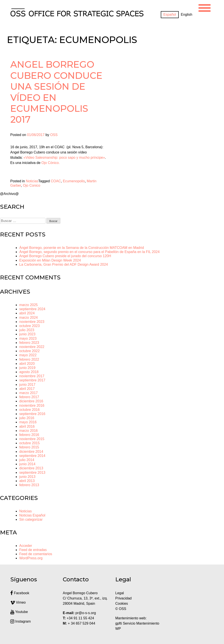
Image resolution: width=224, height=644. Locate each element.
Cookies (122, 604)
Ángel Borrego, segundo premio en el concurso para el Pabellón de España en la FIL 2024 (89, 252)
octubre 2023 (29, 326)
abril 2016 (27, 426)
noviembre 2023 (32, 322)
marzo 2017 (29, 393)
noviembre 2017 (32, 376)
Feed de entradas (33, 550)
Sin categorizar (31, 519)
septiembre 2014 (32, 456)
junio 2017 (27, 385)
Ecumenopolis (74, 181)
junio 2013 (27, 477)
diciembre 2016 (31, 401)
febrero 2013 (29, 485)
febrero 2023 (29, 343)
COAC (56, 181)
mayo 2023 (28, 338)
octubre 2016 (29, 410)
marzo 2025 (29, 305)
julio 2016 (27, 418)
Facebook (20, 593)
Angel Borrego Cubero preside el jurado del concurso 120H (65, 256)
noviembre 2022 (32, 347)
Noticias (32, 181)
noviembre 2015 (32, 439)
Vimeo (18, 602)
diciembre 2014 (31, 452)
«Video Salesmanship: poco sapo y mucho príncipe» (64, 158)
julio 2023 (27, 330)
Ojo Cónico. (51, 163)
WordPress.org (31, 558)
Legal (120, 593)
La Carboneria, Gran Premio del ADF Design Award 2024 (64, 264)
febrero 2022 (29, 359)
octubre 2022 (29, 351)
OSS (54, 135)
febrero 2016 (29, 435)
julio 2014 (27, 460)
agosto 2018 (29, 372)
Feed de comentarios (36, 554)
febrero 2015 (29, 447)
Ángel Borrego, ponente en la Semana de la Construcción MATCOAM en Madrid (82, 248)
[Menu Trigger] (205, 7)
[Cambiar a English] (187, 15)
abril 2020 (27, 364)
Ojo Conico (32, 185)
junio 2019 (27, 368)
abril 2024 (27, 313)
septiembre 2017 (32, 380)
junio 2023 (27, 334)
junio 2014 (27, 464)
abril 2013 (27, 481)
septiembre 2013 (32, 473)
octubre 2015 (29, 443)
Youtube (19, 612)
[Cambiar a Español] (170, 15)
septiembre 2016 (32, 414)
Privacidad (123, 598)
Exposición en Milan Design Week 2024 (50, 260)
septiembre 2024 (32, 309)
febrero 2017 (29, 397)
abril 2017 (27, 389)
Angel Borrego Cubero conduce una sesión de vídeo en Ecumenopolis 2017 (56, 92)
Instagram (21, 621)
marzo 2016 (29, 431)
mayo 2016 (28, 422)
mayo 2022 (28, 355)
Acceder (26, 546)
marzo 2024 (29, 318)
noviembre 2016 (32, 406)
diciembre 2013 (31, 468)
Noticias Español (32, 515)
